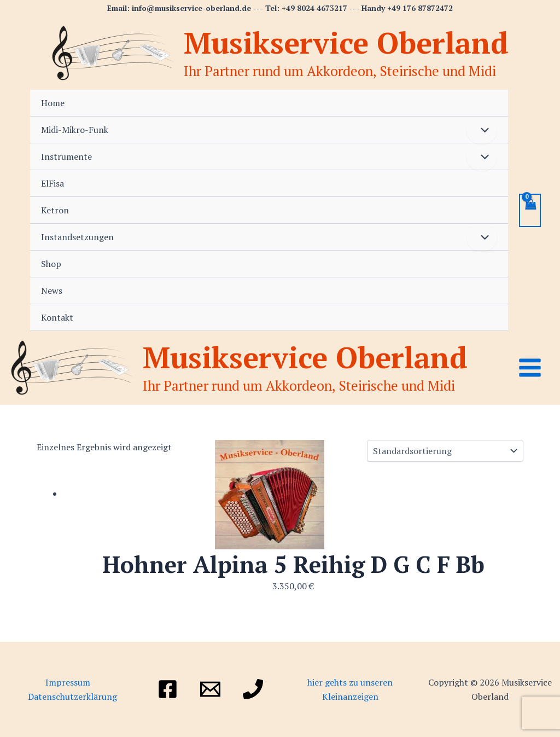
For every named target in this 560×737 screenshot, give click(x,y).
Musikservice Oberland (346, 42)
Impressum (68, 682)
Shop (51, 264)
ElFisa (52, 183)
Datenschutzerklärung (72, 697)
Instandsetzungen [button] (77, 237)
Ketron (55, 210)
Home (53, 103)
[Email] (210, 689)
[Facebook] (168, 689)
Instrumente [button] (66, 156)
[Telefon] (253, 689)
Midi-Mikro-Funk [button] (75, 130)
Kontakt (57, 317)
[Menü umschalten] (482, 130)
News (52, 291)
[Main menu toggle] (530, 368)
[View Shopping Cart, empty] (530, 210)
